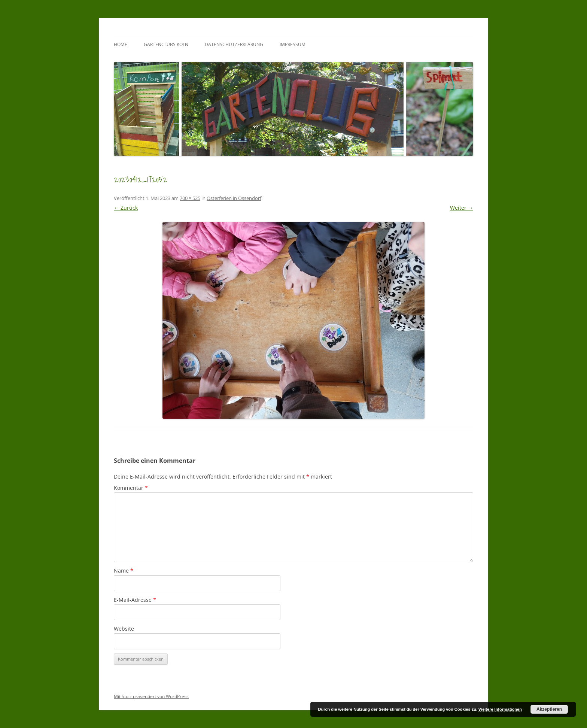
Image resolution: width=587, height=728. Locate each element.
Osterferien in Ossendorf (234, 198)
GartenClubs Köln (166, 44)
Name (124, 571)
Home (121, 44)
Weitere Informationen (500, 709)
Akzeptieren (549, 709)
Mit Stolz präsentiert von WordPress (151, 696)
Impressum (293, 44)
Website (124, 629)
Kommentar (131, 488)
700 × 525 (190, 198)
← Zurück (126, 208)
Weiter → (462, 208)
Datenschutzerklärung (234, 44)
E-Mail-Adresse (135, 600)
